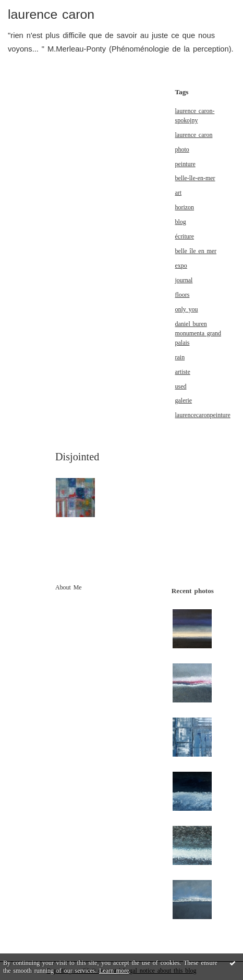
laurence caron (51, 14)
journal (184, 280)
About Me (69, 587)
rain (180, 357)
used (181, 386)
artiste (183, 372)
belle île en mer (196, 251)
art (179, 193)
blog (181, 222)
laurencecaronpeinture (203, 415)
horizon (185, 207)
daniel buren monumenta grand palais (198, 333)
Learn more (114, 971)
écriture (185, 236)
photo (182, 149)
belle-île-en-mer (195, 178)
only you (187, 309)
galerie (184, 400)
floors (183, 295)
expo (181, 266)
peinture (185, 164)
